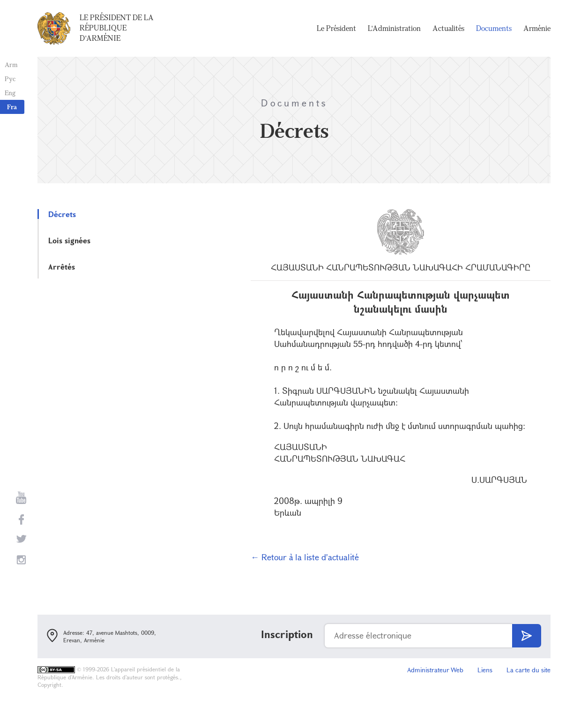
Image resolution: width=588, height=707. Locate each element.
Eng (10, 93)
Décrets (62, 214)
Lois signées (69, 240)
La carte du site (528, 670)
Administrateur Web (435, 670)
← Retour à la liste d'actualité (305, 557)
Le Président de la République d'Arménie (117, 28)
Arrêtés (62, 267)
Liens (485, 670)
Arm (11, 64)
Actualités (448, 28)
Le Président (336, 28)
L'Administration (394, 28)
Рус (10, 79)
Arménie (537, 28)
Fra (12, 107)
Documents (494, 28)
